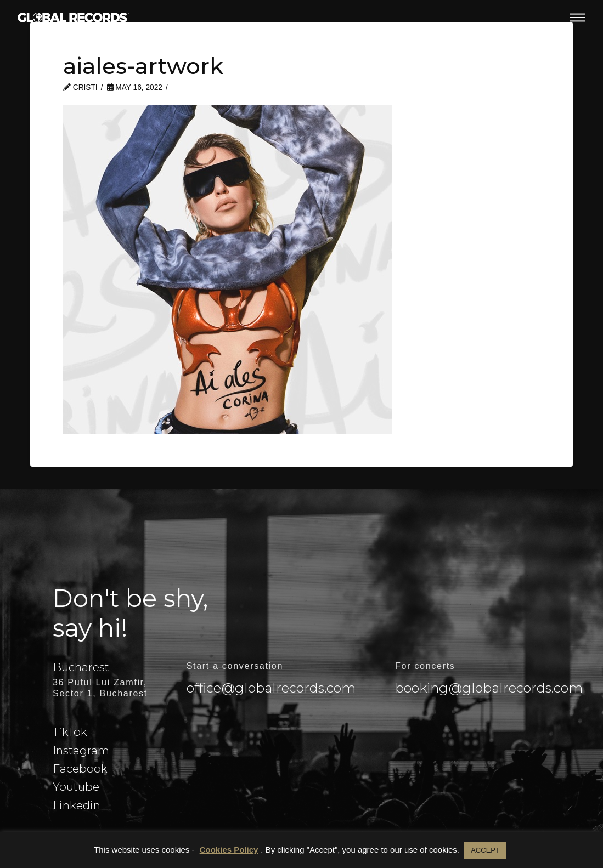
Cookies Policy (229, 850)
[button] (577, 18)
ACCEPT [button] (485, 850)
